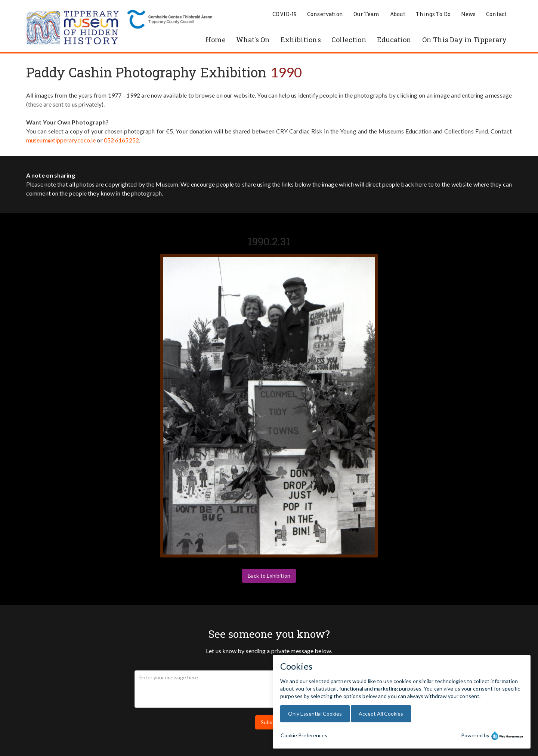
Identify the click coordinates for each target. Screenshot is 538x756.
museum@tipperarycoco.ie (61, 140)
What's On (253, 40)
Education (394, 40)
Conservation (325, 14)
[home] (73, 28)
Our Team (367, 14)
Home (215, 40)
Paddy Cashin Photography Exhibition (146, 72)
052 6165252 (121, 140)
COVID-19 (285, 14)
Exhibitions (301, 40)
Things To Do (433, 14)
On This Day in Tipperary (464, 40)
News (468, 14)
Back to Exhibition (269, 576)
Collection (349, 40)
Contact (496, 14)
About (398, 14)
